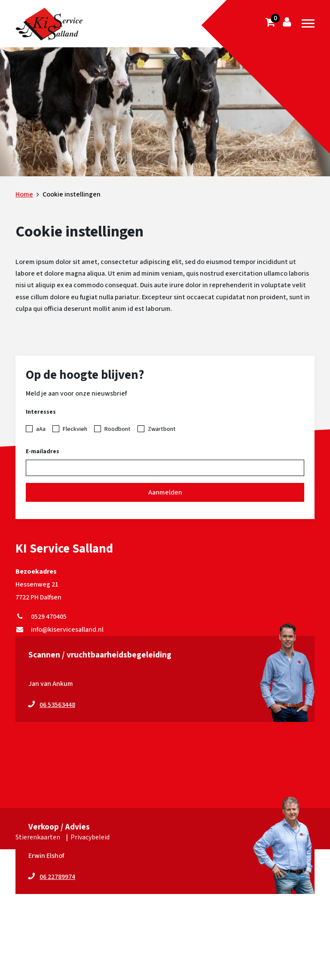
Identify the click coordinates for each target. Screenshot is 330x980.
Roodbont (118, 429)
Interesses (41, 412)
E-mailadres (43, 452)
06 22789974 (57, 877)
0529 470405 (41, 617)
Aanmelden (165, 492)
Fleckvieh (75, 429)
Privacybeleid (90, 837)
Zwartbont (162, 429)
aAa (41, 429)
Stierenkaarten (38, 837)
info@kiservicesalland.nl (60, 630)
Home (24, 194)
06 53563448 (57, 705)
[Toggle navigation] (308, 24)
